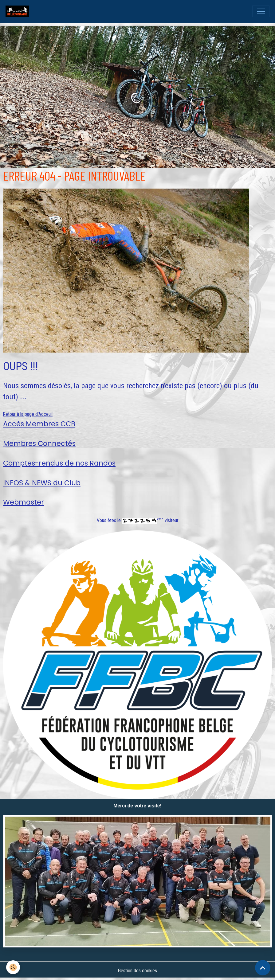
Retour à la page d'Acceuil (28, 414)
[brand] (19, 11)
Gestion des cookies (137, 971)
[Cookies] (13, 967)
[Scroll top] (263, 968)
